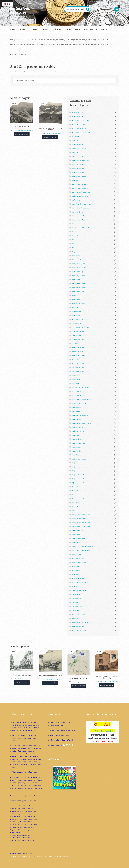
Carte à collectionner (81, 208)
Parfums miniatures (80, 499)
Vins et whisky (78, 626)
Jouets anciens (78, 339)
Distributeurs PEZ (79, 268)
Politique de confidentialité (22, 856)
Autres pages (89, 29)
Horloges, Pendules (80, 319)
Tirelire (76, 610)
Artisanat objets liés (81, 132)
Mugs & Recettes (79, 443)
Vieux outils (77, 618)
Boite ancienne (78, 168)
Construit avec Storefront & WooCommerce (52, 856)
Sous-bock (76, 574)
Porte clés (76, 535)
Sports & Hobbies (79, 578)
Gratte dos (76, 316)
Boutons (75, 180)
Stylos (75, 586)
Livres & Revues (79, 355)
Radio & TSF (77, 543)
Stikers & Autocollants (81, 582)
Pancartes (76, 491)
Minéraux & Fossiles (80, 415)
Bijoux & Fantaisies (80, 148)
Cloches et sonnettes (81, 248)
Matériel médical (79, 395)
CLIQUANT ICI (68, 745)
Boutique (45, 29)
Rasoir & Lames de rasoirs (83, 547)
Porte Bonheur (78, 531)
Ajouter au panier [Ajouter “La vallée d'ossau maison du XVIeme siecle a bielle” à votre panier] (107, 685)
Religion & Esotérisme (81, 551)
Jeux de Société (79, 331)
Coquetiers (76, 252)
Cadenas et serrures (80, 196)
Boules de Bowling (79, 176)
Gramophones (77, 311)
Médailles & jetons (80, 403)
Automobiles (77, 136)
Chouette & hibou (79, 236)
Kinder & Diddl (78, 347)
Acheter (35, 29)
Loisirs (75, 359)
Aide (103, 29)
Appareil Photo (78, 112)
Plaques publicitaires (81, 523)
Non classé (76, 455)
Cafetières (76, 200)
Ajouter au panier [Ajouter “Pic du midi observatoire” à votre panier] (22, 134)
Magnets (75, 375)
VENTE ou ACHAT (103, 731)
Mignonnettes (77, 407)
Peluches (76, 503)
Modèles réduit (78, 431)
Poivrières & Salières (81, 527)
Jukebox (75, 343)
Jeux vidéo (76, 335)
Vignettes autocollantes (82, 622)
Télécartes (76, 594)
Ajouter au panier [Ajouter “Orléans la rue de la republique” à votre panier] (22, 682)
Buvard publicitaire (80, 188)
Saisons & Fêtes (79, 558)
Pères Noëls (77, 507)
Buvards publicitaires (81, 192)
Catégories (57, 29)
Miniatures (76, 419)
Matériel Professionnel (81, 399)
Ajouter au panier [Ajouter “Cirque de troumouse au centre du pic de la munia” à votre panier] (50, 137)
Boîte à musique (79, 164)
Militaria (76, 411)
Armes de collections (81, 120)
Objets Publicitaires (81, 475)
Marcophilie (77, 383)
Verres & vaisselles (80, 614)
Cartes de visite (79, 216)
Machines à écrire (79, 371)
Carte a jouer (78, 212)
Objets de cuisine (79, 463)
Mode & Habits (78, 427)
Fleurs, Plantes (79, 304)
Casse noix (76, 224)
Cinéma (75, 240)
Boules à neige (78, 172)
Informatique (77, 323)
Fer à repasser (78, 292)
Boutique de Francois (25, 679)
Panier (78, 29)
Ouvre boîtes (77, 487)
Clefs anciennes (79, 244)
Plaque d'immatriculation (82, 515)
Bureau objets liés (80, 184)
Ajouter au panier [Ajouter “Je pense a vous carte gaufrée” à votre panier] (78, 686)
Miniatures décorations (81, 423)
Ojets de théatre (79, 483)
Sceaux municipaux (79, 563)
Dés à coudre (77, 260)
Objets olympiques (79, 471)
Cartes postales (79, 220)
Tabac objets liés (79, 590)
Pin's (74, 511)
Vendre (22, 29)
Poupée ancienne (79, 539)
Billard (75, 152)
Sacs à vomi (77, 555)
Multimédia (76, 447)
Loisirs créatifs (79, 363)
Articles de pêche (79, 128)
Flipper (75, 308)
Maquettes (76, 379)
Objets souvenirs (79, 479)
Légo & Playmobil (79, 351)
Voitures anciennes (80, 630)
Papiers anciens (79, 495)
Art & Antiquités (79, 124)
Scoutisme (76, 566)
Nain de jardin (78, 451)
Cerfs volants (78, 232)
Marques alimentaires (81, 387)
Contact (68, 29)
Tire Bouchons (78, 606)
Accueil (13, 29)
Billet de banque (79, 156)
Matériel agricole (79, 391)
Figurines (76, 300)
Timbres (75, 602)
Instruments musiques (81, 327)
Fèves (74, 296)
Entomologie (77, 280)
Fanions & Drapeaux (80, 288)
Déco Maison (77, 256)
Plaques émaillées (79, 519)
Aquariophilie (78, 116)
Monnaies (76, 435)
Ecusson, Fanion (79, 276)
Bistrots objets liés (81, 160)
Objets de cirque (79, 459)
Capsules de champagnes (81, 204)
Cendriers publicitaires (82, 228)
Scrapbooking (77, 570)
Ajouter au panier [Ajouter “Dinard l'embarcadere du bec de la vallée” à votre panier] (50, 683)
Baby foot (76, 140)
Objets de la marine (80, 467)
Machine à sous (78, 367)
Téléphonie (76, 598)
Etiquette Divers (79, 284)
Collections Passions (20, 10)
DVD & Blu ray (78, 272)
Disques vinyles (79, 264)
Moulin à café (78, 439)
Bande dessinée (78, 144)
